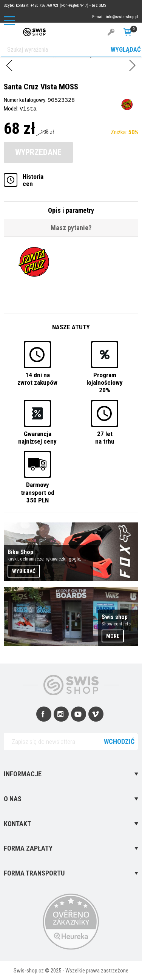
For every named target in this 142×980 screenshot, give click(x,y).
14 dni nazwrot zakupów (37, 378)
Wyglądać (126, 49)
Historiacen (33, 180)
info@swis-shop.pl (122, 17)
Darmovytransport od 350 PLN (38, 492)
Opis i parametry (71, 210)
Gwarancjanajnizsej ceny (37, 437)
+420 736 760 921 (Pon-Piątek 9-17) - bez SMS (68, 5)
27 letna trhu (105, 437)
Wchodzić (119, 741)
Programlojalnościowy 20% (105, 382)
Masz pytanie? (71, 227)
